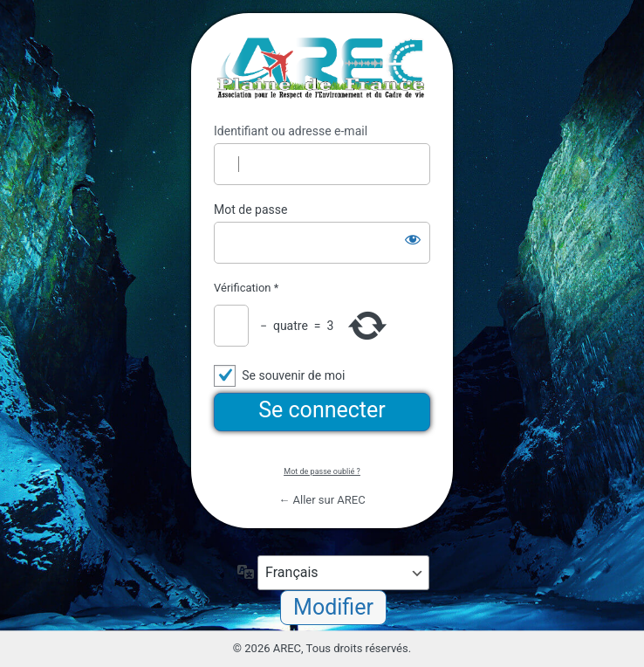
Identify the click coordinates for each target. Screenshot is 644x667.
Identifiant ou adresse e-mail (291, 131)
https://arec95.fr (322, 69)
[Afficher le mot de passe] (413, 239)
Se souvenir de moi (293, 375)
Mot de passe (250, 210)
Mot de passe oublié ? (322, 471)
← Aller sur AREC (322, 500)
